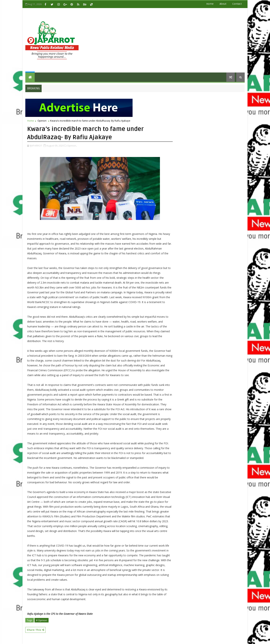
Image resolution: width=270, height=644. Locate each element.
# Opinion (42, 620)
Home (210, 4)
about (223, 4)
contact (237, 4)
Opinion (42, 121)
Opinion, (72, 146)
